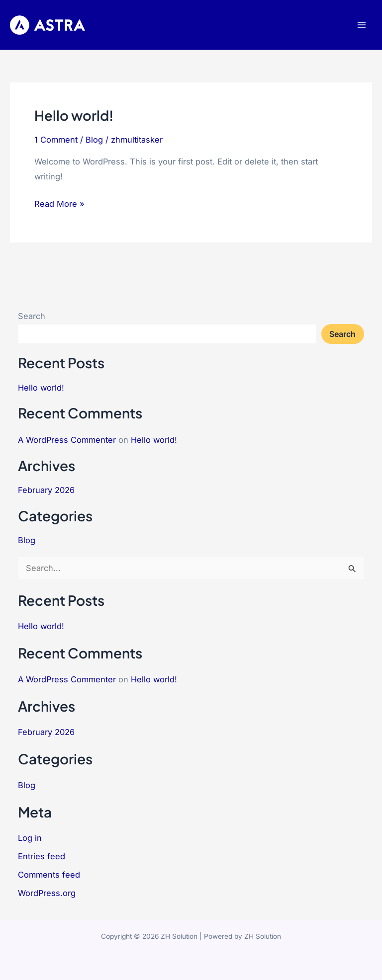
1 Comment (56, 140)
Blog (94, 140)
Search (32, 316)
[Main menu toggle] (361, 25)
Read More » (59, 203)
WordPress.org (47, 893)
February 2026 (46, 490)
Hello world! (74, 115)
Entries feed (42, 856)
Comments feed (49, 875)
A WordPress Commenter (67, 440)
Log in (30, 838)
